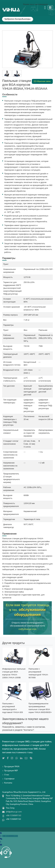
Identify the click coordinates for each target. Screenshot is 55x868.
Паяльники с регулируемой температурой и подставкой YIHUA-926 (13, 708)
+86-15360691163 (13, 816)
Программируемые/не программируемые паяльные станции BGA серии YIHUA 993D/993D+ (40, 708)
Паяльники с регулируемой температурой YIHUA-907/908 (38, 673)
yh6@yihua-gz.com (14, 812)
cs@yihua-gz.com (27, 629)
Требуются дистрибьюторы (17, 19)
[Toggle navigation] (50, 7)
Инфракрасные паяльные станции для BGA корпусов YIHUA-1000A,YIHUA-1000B (14, 673)
